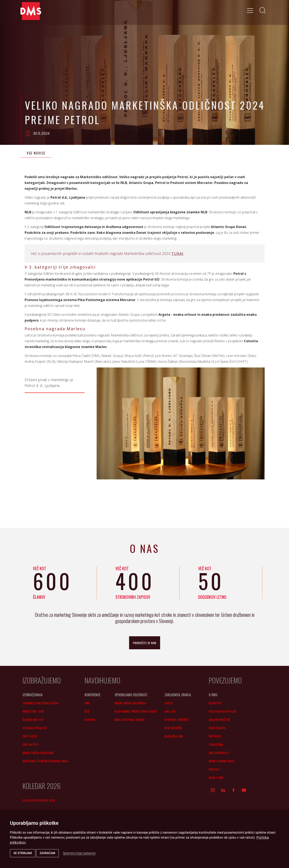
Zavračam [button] (47, 853)
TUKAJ (177, 253)
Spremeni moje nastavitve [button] (79, 853)
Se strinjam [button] (23, 853)
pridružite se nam (144, 643)
